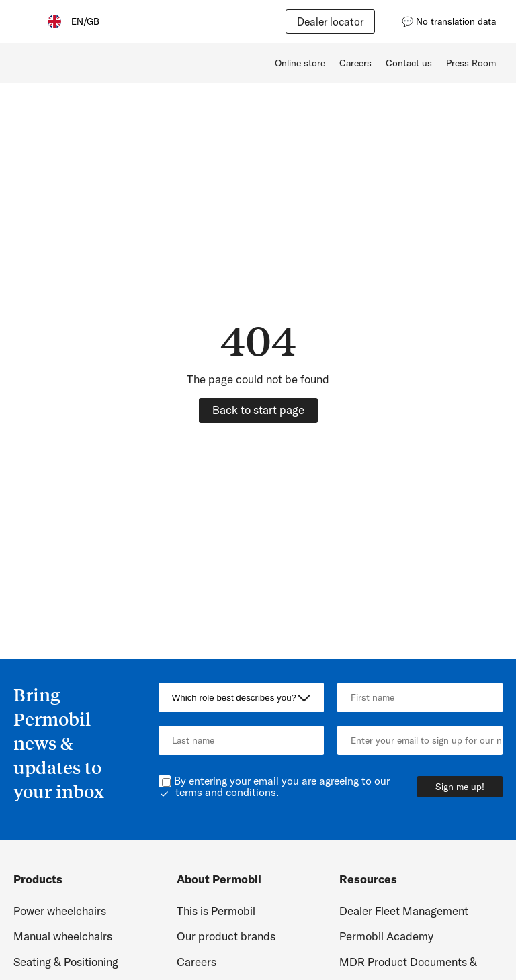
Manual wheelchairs (63, 936)
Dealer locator (330, 21)
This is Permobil (216, 911)
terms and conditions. (227, 792)
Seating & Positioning (66, 962)
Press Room (471, 63)
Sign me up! (460, 787)
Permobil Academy (386, 936)
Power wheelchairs (60, 911)
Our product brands (226, 936)
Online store (300, 63)
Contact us (409, 63)
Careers (355, 63)
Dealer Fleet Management (404, 911)
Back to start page (258, 410)
